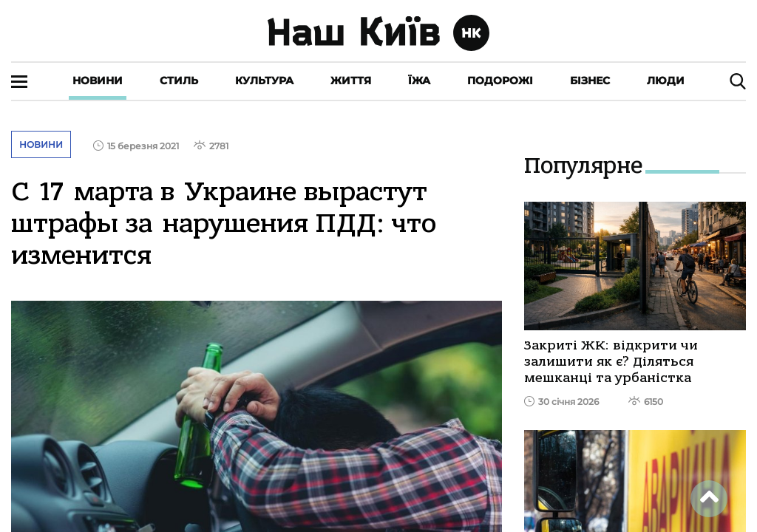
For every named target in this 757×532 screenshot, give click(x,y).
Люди (666, 81)
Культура (264, 81)
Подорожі (500, 81)
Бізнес (590, 81)
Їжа (419, 81)
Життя (351, 81)
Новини (98, 81)
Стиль (179, 81)
